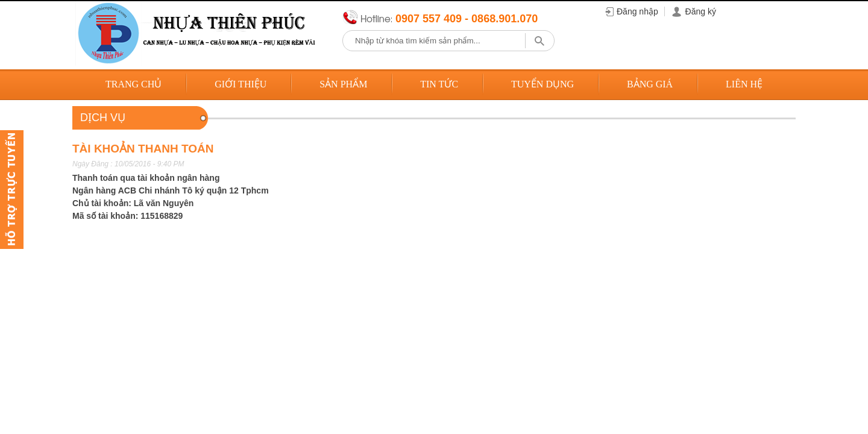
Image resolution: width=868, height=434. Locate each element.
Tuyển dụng (542, 84)
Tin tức (439, 84)
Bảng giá (650, 84)
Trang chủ (134, 84)
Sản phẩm (343, 84)
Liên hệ (744, 84)
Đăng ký (701, 11)
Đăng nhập (637, 11)
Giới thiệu (241, 84)
